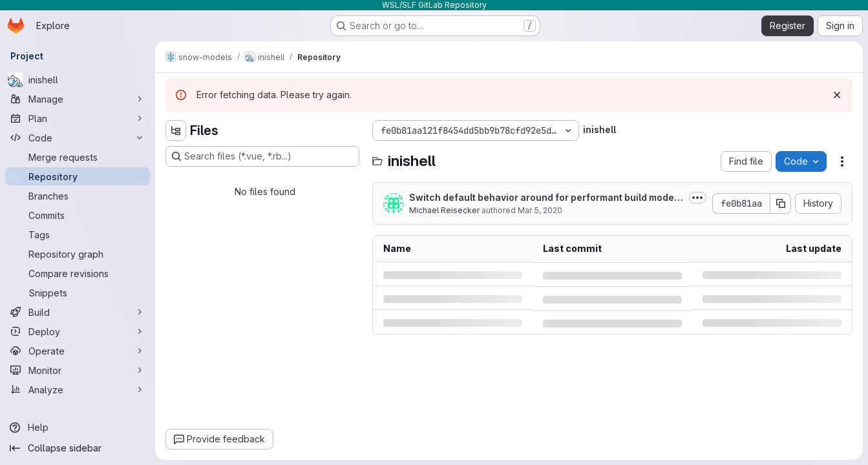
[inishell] (78, 79)
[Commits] (78, 215)
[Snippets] (78, 293)
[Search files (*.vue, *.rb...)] (262, 156)
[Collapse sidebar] (78, 448)
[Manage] (78, 99)
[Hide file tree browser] (176, 130)
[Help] (78, 428)
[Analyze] (78, 389)
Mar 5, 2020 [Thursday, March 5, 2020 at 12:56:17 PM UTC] (540, 210)
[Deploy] (78, 331)
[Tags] (78, 234)
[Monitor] (78, 370)
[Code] (78, 138)
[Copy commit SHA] (781, 203)
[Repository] (78, 176)
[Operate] (78, 351)
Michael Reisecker (444, 210)
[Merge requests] (78, 157)
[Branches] (78, 196)
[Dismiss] (837, 95)
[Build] (78, 312)
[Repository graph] (78, 254)
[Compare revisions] (78, 273)
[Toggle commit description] (697, 198)
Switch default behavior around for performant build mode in (544, 198)
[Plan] (78, 118)
